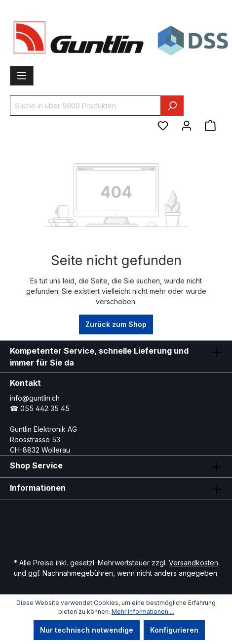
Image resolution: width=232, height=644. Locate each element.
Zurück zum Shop (116, 324)
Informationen (38, 488)
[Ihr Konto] (187, 126)
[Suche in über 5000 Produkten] (85, 106)
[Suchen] (172, 106)
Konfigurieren (174, 630)
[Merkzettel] (163, 126)
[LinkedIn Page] (127, 520)
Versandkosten (193, 563)
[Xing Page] (157, 520)
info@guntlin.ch (35, 398)
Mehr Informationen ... (143, 612)
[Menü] (22, 76)
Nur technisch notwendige (87, 630)
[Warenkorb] (210, 126)
